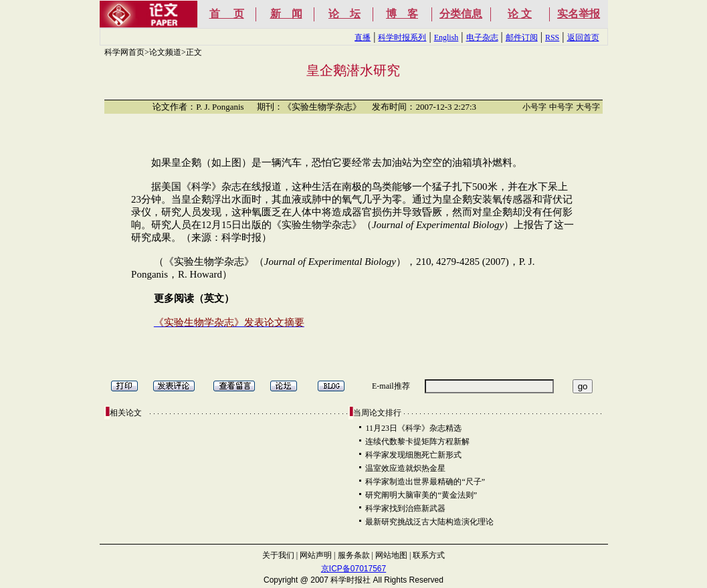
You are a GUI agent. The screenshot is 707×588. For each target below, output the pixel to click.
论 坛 (344, 14)
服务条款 (354, 555)
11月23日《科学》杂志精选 (413, 428)
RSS (552, 37)
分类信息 (461, 14)
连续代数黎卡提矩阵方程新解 (417, 442)
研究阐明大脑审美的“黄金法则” (421, 495)
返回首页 (583, 37)
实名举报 (579, 14)
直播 (363, 37)
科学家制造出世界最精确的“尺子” (425, 482)
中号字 (561, 107)
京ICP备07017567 (353, 569)
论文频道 (165, 52)
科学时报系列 (402, 37)
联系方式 (429, 555)
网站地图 (391, 555)
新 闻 (286, 14)
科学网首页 (124, 52)
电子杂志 (482, 37)
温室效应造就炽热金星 (405, 468)
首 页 (227, 14)
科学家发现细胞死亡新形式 (413, 455)
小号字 (534, 107)
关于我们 (278, 555)
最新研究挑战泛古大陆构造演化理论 (429, 522)
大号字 (588, 107)
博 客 (402, 14)
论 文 (520, 14)
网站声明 (316, 555)
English (446, 37)
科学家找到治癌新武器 (405, 508)
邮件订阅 (522, 37)
